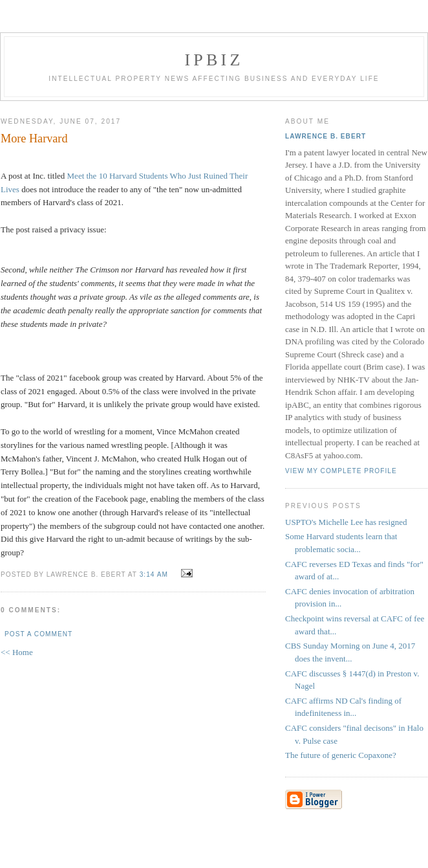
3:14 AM (154, 574)
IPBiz (214, 60)
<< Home (17, 652)
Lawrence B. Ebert (326, 136)
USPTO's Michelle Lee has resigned (346, 522)
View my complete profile (341, 471)
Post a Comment (38, 634)
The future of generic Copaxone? (341, 755)
